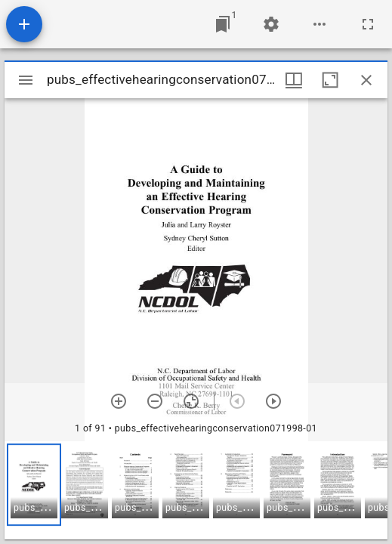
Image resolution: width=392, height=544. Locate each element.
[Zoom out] (155, 401)
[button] (34, 485)
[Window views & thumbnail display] (294, 80)
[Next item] (273, 401)
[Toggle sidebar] (26, 80)
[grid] (196, 490)
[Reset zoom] (191, 401)
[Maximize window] (330, 80)
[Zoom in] (119, 401)
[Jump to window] (223, 24)
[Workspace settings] (271, 24)
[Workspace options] (319, 24)
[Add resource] (24, 24)
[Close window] (366, 80)
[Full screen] (368, 24)
